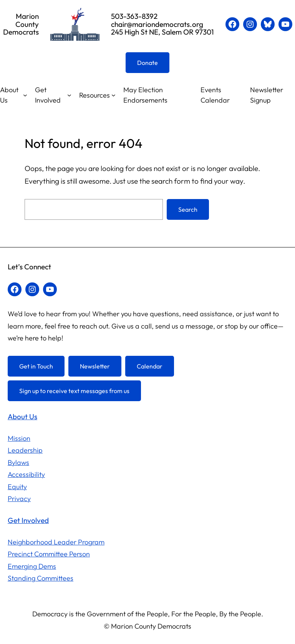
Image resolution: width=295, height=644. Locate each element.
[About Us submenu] (25, 95)
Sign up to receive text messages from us (74, 391)
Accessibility (26, 474)
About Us (9, 95)
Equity (17, 487)
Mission (19, 438)
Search (188, 209)
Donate (147, 63)
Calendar (150, 366)
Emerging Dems (32, 566)
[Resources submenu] (114, 95)
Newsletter (95, 366)
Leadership (25, 450)
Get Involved (48, 95)
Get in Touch (36, 366)
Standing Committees (41, 578)
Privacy (19, 499)
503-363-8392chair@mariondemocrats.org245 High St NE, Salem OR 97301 (162, 24)
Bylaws (18, 462)
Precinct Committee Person (49, 554)
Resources (94, 95)
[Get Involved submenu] (69, 95)
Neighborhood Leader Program (56, 542)
